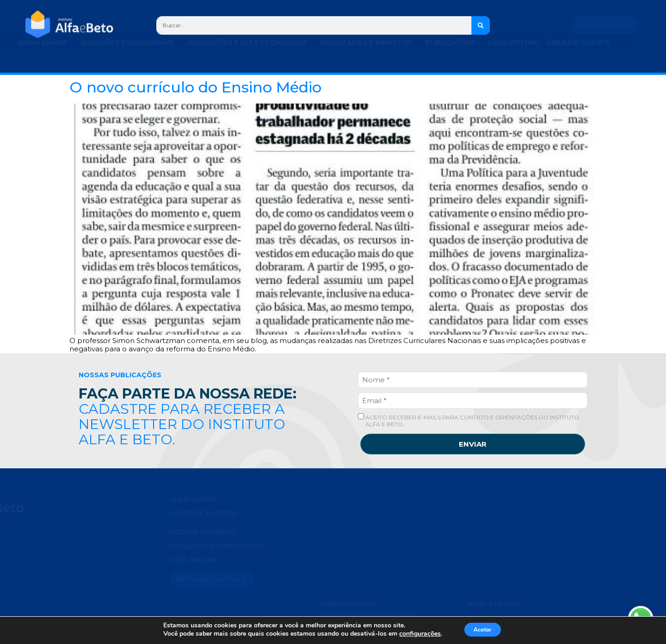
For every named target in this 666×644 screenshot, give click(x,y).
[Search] (481, 25)
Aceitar (482, 629)
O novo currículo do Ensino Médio (195, 87)
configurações (414, 634)
